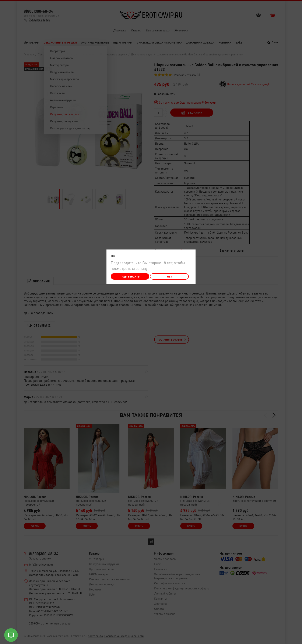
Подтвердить (130, 276)
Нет (169, 276)
